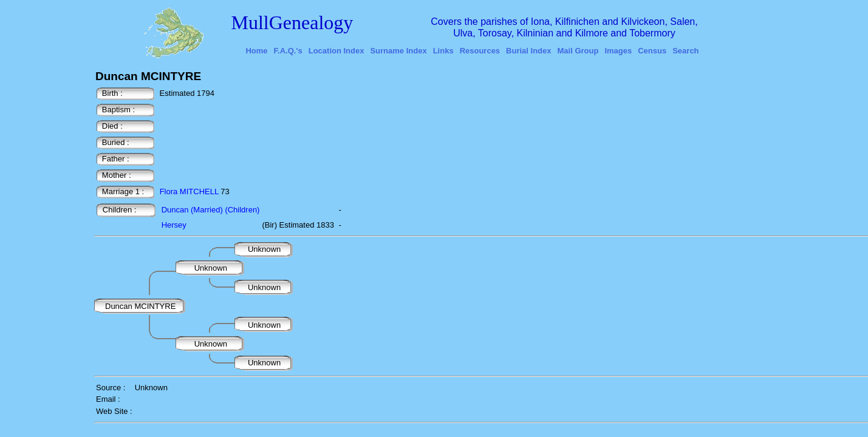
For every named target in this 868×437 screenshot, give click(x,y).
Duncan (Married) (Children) (211, 210)
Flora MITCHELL (189, 191)
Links (443, 51)
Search (685, 51)
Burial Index (528, 51)
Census (652, 51)
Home (256, 51)
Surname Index (398, 51)
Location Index (337, 51)
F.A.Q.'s (288, 51)
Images (618, 51)
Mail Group (578, 51)
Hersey (174, 225)
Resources (480, 51)
